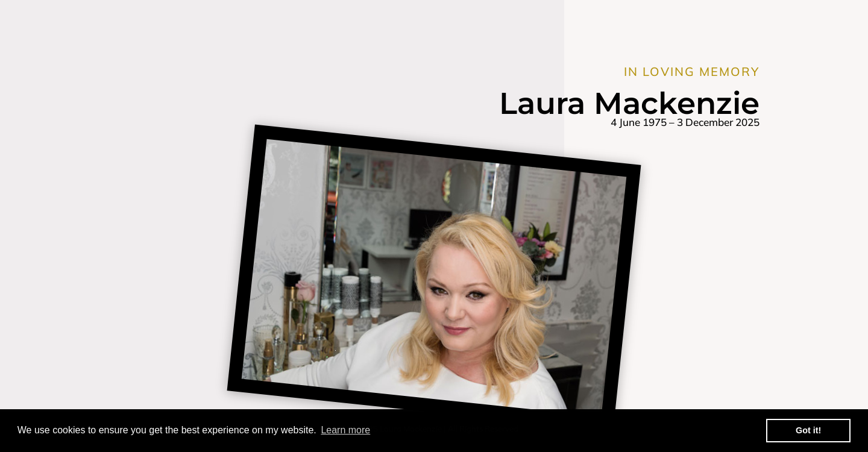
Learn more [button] (345, 430)
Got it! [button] (808, 430)
